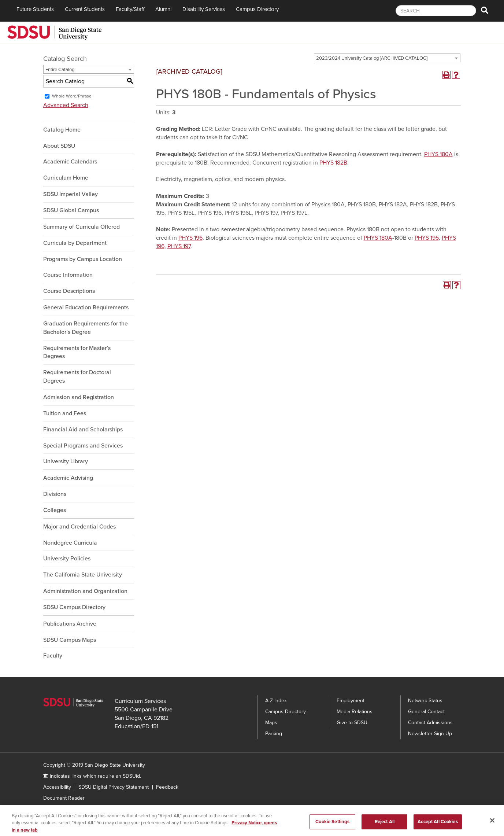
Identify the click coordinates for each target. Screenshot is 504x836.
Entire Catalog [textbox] (60, 70)
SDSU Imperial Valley (71, 194)
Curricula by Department (75, 243)
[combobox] (387, 58)
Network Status (425, 701)
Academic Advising (68, 478)
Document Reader (64, 798)
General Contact (426, 712)
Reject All (385, 828)
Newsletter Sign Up (430, 734)
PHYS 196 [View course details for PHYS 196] (190, 238)
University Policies (67, 559)
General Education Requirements (86, 307)
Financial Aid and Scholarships (83, 430)
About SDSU (59, 146)
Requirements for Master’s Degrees (77, 352)
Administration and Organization (85, 591)
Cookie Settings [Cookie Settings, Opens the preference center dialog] (332, 828)
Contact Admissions (430, 723)
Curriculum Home (66, 178)
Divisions (55, 494)
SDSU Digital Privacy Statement (114, 787)
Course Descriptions (69, 291)
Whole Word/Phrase (72, 96)
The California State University (83, 575)
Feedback (167, 787)
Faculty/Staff (130, 9)
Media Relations (355, 712)
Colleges (55, 510)
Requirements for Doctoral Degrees (77, 377)
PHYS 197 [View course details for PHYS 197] (179, 246)
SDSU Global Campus (71, 210)
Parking (274, 734)
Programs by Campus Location (83, 259)
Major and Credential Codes (79, 527)
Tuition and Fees (65, 413)
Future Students (35, 9)
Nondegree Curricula (70, 543)
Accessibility (57, 787)
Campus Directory (257, 9)
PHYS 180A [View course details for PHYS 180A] (438, 154)
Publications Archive (70, 624)
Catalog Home (62, 130)
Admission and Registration (79, 397)
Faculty (53, 656)
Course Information (68, 275)
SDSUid (131, 776)
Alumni (163, 9)
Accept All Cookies (438, 828)
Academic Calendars (70, 162)
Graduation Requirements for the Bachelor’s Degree (86, 328)
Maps (271, 723)
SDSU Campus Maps (70, 640)
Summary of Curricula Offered (81, 227)
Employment (351, 701)
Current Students (85, 9)
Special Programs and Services (83, 446)
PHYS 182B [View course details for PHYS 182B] (333, 163)
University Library (66, 461)
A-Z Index (276, 701)
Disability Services (204, 9)
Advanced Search (66, 105)
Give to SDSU (352, 723)
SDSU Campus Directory (74, 607)
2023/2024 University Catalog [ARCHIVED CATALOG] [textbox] (372, 58)
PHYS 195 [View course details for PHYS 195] (427, 238)
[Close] (492, 827)
